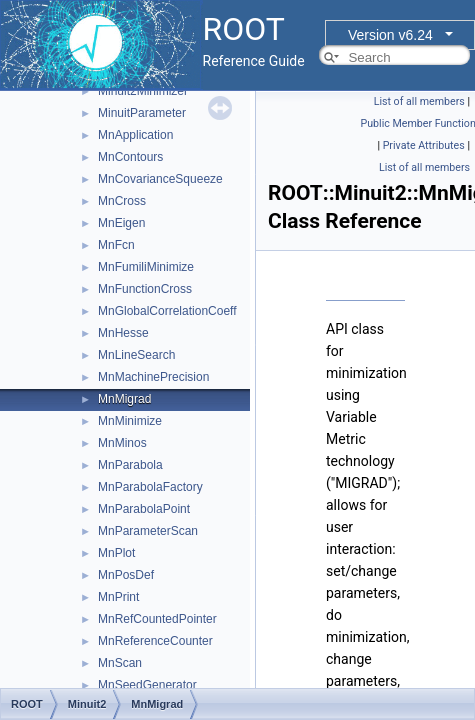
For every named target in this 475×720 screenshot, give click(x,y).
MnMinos (122, 443)
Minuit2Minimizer (143, 91)
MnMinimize (130, 421)
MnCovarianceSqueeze (160, 179)
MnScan (120, 663)
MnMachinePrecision (153, 377)
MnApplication (135, 135)
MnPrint (118, 597)
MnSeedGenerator (147, 685)
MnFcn (116, 245)
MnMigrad (124, 399)
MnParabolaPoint (144, 509)
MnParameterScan (148, 531)
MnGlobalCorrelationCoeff (167, 311)
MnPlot (116, 553)
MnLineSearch (136, 355)
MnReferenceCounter (155, 641)
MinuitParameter (142, 113)
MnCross (122, 201)
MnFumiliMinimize (146, 267)
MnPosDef (126, 575)
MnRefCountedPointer (157, 619)
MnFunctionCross (145, 289)
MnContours (130, 157)
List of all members (419, 101)
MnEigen (121, 223)
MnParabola (130, 465)
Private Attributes (424, 145)
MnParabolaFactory (150, 487)
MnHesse (123, 333)
